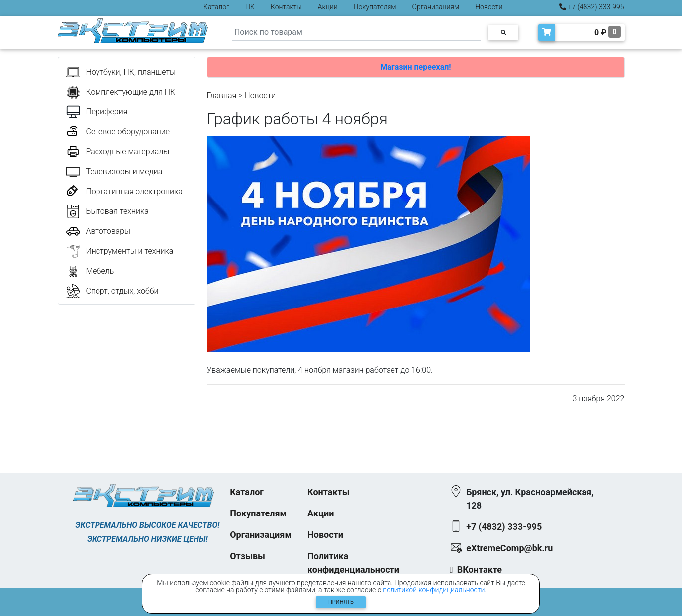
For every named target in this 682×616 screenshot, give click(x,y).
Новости (489, 7)
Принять (341, 602)
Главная (222, 95)
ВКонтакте (480, 569)
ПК (250, 7)
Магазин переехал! (415, 67)
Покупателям (375, 7)
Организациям (436, 7)
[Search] (357, 33)
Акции (328, 7)
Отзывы (247, 556)
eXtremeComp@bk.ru (509, 548)
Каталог (216, 7)
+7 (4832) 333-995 (592, 7)
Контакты (286, 7)
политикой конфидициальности (434, 590)
